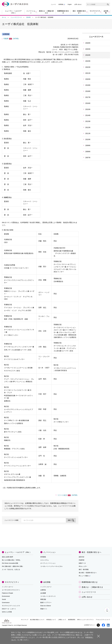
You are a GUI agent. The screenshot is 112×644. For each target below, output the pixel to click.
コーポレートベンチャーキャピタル (51, 566)
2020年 (88, 79)
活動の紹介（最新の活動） (13, 566)
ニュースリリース (16, 17)
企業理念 (43, 590)
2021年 (88, 73)
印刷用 (12, 39)
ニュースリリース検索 (11, 520)
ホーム (4, 17)
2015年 (88, 109)
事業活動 (43, 599)
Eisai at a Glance (46, 606)
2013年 (88, 121)
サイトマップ (25, 620)
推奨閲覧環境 (72, 620)
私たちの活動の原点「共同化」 (12, 560)
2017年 (88, 97)
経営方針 (82, 557)
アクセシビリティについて (103, 620)
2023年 (88, 61)
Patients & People (7, 593)
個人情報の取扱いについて (37, 620)
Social (4, 599)
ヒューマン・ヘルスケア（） (18, 552)
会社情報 (47, 582)
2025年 (88, 49)
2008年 (88, 152)
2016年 (88, 103)
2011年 (88, 133)
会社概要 (43, 593)
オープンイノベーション (48, 563)
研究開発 (43, 557)
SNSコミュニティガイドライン (85, 620)
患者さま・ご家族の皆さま (92, 587)
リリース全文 (68, 495)
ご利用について (62, 620)
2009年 (88, 145)
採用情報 (62, 4)
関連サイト (44, 609)
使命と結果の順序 (8, 557)
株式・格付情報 (84, 569)
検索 (69, 520)
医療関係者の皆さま (90, 582)
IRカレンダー (83, 566)
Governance (6, 603)
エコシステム (45, 560)
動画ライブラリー (46, 603)
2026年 (88, 43)
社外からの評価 (7, 612)
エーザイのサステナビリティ (11, 590)
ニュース (53, 4)
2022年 (88, 67)
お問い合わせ (78, 4)
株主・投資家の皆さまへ (91, 552)
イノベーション (49, 552)
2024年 (28, 17)
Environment (6, 596)
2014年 (88, 115)
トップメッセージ (8, 587)
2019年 (88, 85)
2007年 (88, 158)
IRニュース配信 (85, 576)
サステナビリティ (12, 582)
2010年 (88, 139)
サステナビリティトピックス (11, 606)
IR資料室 (82, 560)
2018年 (88, 91)
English (70, 4)
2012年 (88, 127)
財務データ (82, 563)
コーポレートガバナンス (48, 596)
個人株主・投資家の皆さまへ (88, 573)
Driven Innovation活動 (10, 563)
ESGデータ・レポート (9, 609)
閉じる (98, 636)
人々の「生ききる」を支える (11, 569)
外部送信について (51, 620)
